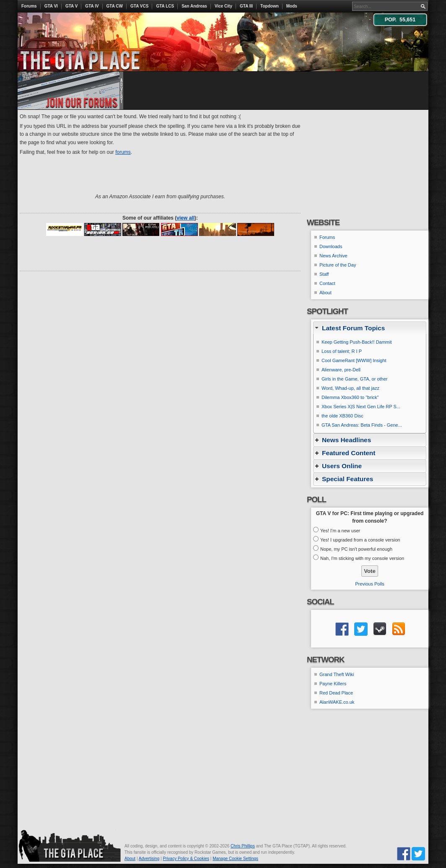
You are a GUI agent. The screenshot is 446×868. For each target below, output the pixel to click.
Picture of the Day (338, 265)
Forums (29, 6)
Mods (292, 6)
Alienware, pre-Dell (341, 370)
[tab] (370, 328)
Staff (324, 274)
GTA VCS (139, 6)
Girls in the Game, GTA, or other (355, 379)
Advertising (149, 859)
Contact (327, 283)
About (325, 293)
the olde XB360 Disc (342, 416)
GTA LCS (165, 6)
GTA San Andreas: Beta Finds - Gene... (362, 425)
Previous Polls (370, 584)
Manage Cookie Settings (235, 859)
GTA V (71, 6)
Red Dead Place (336, 693)
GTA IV (92, 6)
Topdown (270, 6)
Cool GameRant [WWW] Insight (354, 360)
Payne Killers (333, 684)
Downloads (331, 246)
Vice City (223, 6)
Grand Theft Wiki (337, 674)
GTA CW (115, 6)
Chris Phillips (243, 846)
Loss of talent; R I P (342, 351)
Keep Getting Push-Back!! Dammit (357, 342)
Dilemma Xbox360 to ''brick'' (350, 397)
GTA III (246, 6)
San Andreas (194, 6)
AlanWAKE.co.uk (337, 702)
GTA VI (51, 6)
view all (185, 218)
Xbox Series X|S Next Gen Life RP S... (361, 407)
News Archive (333, 256)
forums (123, 152)
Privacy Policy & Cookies (186, 859)
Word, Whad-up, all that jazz (350, 388)
